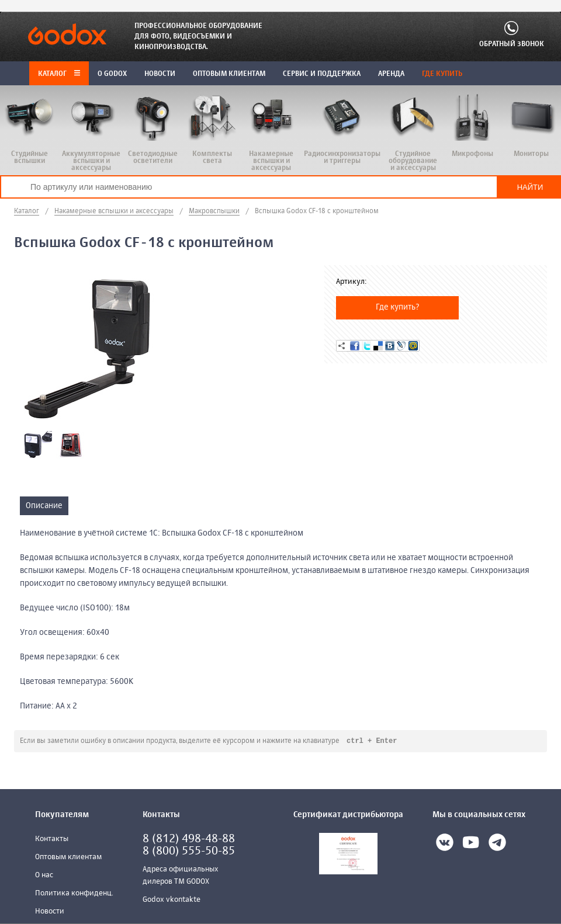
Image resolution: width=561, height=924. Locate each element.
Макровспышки (214, 211)
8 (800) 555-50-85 (189, 852)
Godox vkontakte (172, 900)
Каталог (59, 74)
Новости (50, 912)
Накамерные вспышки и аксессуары (114, 211)
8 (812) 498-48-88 (189, 840)
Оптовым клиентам (68, 858)
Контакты (52, 840)
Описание (44, 506)
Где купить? (398, 307)
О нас (44, 876)
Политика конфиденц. (74, 894)
